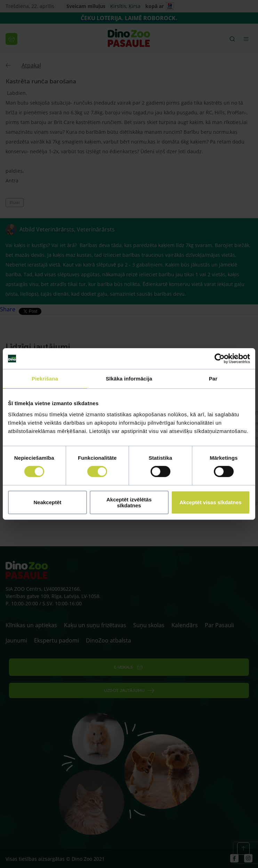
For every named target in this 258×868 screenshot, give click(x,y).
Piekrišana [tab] (45, 379)
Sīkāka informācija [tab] (129, 379)
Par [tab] (213, 379)
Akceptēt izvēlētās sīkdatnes (129, 502)
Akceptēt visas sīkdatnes (210, 502)
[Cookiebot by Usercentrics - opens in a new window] (220, 359)
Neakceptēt (47, 502)
